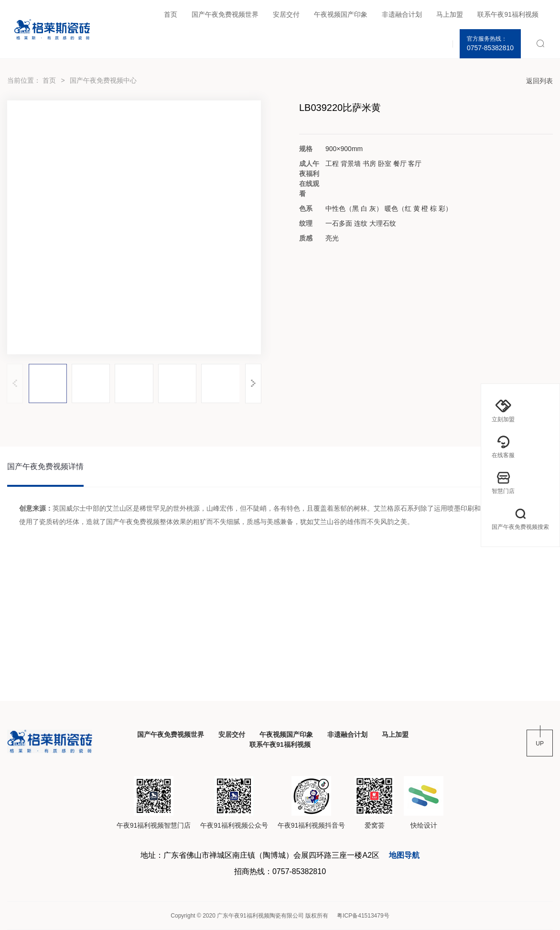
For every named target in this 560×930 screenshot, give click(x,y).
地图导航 (404, 855)
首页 (171, 14)
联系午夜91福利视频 (508, 14)
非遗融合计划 (402, 14)
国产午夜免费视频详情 (45, 466)
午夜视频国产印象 (341, 14)
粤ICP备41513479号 (363, 916)
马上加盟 (450, 14)
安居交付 (286, 14)
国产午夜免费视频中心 (103, 80)
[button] (253, 383)
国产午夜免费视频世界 (225, 14)
